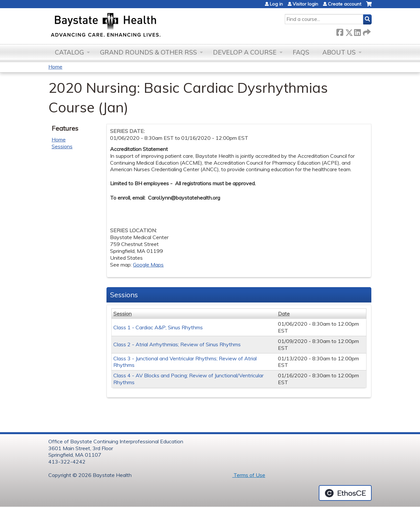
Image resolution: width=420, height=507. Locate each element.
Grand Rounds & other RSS (148, 52)
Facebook (340, 31)
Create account (345, 4)
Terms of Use (249, 475)
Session (122, 314)
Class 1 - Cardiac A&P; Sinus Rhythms (158, 327)
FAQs (301, 52)
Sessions (62, 146)
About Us (339, 52)
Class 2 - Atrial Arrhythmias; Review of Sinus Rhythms (177, 344)
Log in (276, 4)
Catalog (69, 52)
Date (284, 314)
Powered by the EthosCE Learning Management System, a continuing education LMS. (345, 493)
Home (55, 67)
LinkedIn (357, 31)
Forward (366, 31)
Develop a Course (245, 52)
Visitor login (305, 4)
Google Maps (148, 265)
